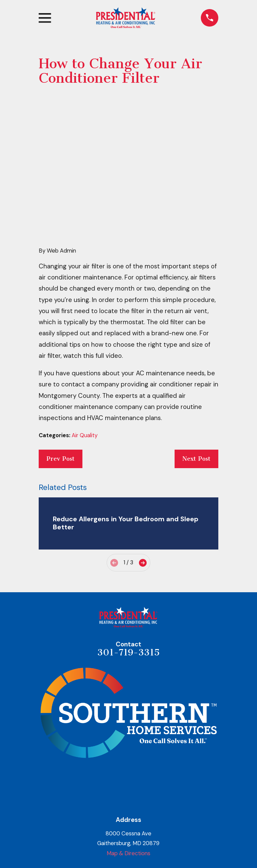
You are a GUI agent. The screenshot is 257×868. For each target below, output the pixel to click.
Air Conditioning (128, 828)
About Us (128, 799)
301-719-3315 (128, 550)
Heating (128, 814)
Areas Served (128, 858)
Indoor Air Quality (128, 843)
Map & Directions (128, 751)
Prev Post (61, 356)
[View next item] (143, 461)
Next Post (196, 356)
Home (128, 785)
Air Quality (85, 333)
